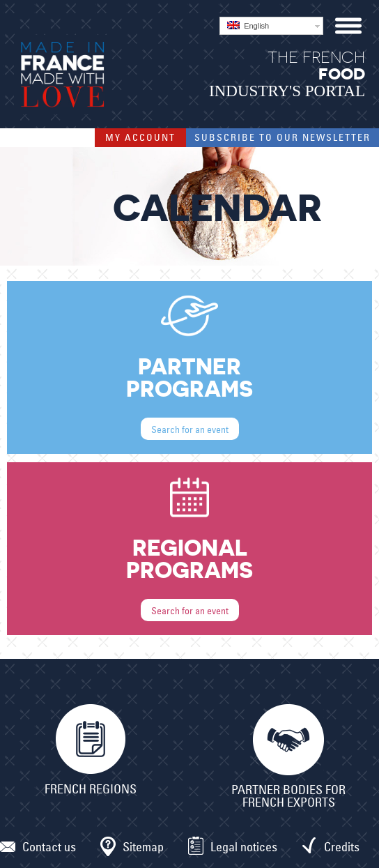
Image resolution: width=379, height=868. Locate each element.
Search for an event (190, 429)
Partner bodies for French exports (288, 796)
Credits (342, 847)
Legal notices (244, 847)
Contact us (49, 847)
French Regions (91, 789)
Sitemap (143, 847)
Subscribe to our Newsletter (283, 137)
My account (140, 137)
